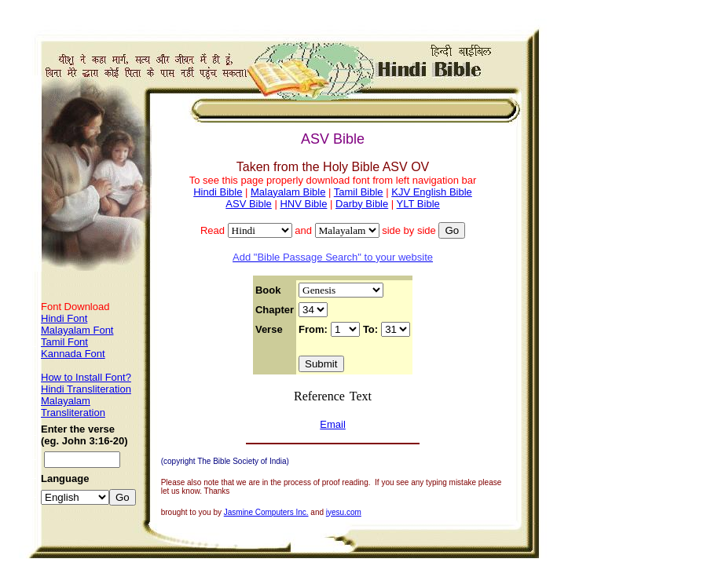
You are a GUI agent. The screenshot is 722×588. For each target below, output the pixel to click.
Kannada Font (73, 354)
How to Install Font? (86, 377)
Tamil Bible (359, 192)
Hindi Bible (218, 192)
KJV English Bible (432, 192)
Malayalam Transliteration (73, 407)
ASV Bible (249, 204)
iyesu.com (344, 512)
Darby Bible (362, 204)
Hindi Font (64, 318)
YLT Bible (418, 204)
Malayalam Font (77, 330)
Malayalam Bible (288, 192)
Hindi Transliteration (86, 389)
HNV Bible (303, 204)
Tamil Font (64, 342)
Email (333, 424)
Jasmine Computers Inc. (266, 512)
